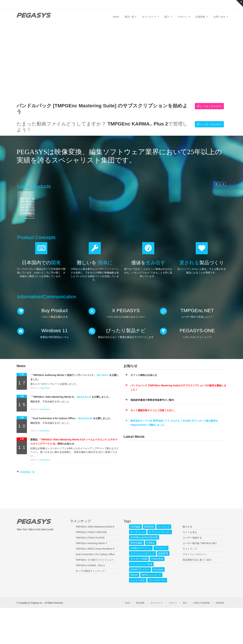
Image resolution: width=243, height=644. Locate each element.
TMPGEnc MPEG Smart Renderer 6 (95, 585)
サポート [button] (183, 17)
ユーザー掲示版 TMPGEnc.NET (200, 579)
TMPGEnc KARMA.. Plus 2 (90, 601)
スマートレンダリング (143, 590)
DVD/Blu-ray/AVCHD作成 (144, 573)
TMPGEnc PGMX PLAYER (90, 574)
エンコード (164, 563)
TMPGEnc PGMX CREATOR (91, 568)
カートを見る (190, 568)
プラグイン (161, 584)
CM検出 (151, 579)
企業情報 (220, 639)
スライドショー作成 (141, 600)
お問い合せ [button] (220, 17)
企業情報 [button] (201, 17)
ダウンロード (157, 639)
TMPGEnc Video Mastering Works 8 (95, 563)
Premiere (158, 606)
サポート (173, 639)
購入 (185, 639)
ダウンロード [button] (149, 17)
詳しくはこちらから (209, 106)
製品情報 (140, 639)
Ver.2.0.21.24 (85, 454)
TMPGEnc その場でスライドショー (95, 596)
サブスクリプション (160, 568)
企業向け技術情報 (201, 639)
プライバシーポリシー (195, 590)
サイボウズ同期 (139, 595)
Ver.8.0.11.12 (84, 433)
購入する (187, 563)
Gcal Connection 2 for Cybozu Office (95, 590)
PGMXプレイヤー (140, 606)
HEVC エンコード (151, 611)
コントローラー (157, 616)
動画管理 (163, 590)
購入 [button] (167, 17)
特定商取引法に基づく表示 (197, 596)
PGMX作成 (157, 595)
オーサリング (138, 568)
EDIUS (134, 611)
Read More (45, 424)
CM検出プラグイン (141, 584)
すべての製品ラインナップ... (91, 607)
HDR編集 (135, 563)
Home (116, 17)
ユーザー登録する (192, 574)
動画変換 (149, 563)
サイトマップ (190, 585)
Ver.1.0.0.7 (103, 411)
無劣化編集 (137, 579)
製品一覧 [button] (129, 17)
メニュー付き (138, 616)
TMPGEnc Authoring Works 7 (91, 579)
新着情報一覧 (28, 508)
